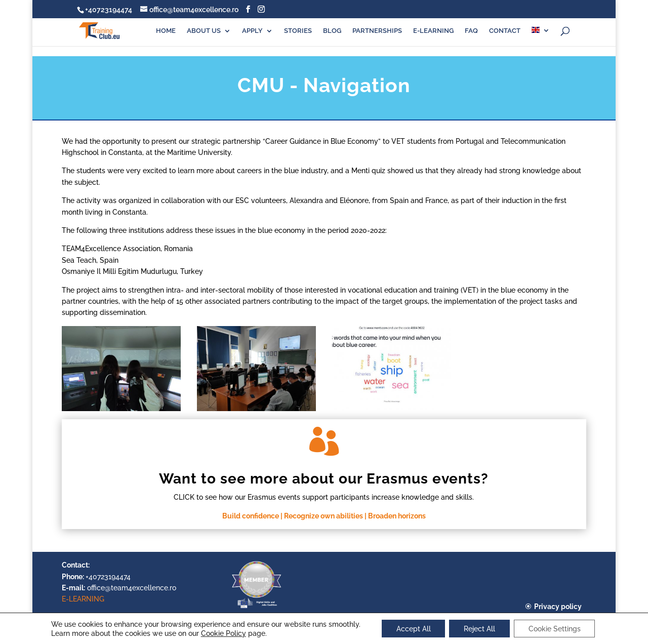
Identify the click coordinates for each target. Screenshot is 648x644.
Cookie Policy (221, 633)
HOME (166, 31)
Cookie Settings (556, 628)
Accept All (412, 628)
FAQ (471, 31)
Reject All (479, 628)
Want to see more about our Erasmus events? (324, 479)
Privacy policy (558, 607)
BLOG (332, 31)
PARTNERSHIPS (377, 31)
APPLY (252, 31)
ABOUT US (204, 31)
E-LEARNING (433, 31)
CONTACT (505, 31)
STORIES (298, 31)
